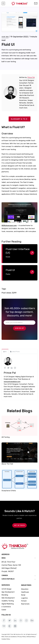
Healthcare (25, 592)
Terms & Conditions (11, 637)
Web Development (8, 598)
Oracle (8, 257)
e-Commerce (6, 607)
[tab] (5, 352)
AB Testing (6, 437)
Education (25, 589)
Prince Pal (31, 77)
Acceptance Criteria (9, 491)
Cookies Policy (6, 639)
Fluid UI (10, 270)
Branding (5, 595)
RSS (3, 637)
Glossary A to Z (20, 119)
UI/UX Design (6, 589)
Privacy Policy (22, 637)
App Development (8, 592)
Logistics (24, 598)
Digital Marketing (8, 604)
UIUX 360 (5, 37)
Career (4, 610)
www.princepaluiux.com (12, 382)
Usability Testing (8, 601)
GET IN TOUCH (19, 525)
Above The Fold (7, 464)
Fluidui (8, 274)
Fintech (24, 601)
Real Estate (25, 604)
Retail (23, 595)
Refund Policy (31, 637)
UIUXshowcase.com (9, 226)
